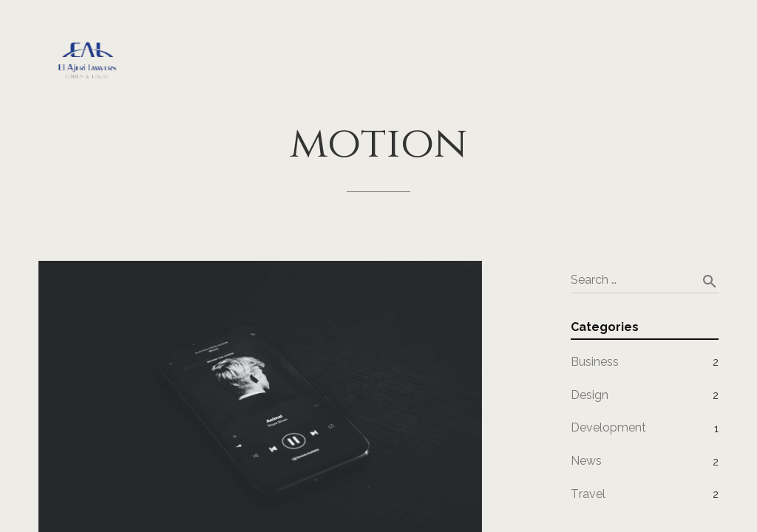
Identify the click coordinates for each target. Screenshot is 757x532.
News (586, 461)
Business (595, 362)
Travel (588, 494)
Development (608, 427)
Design (590, 395)
